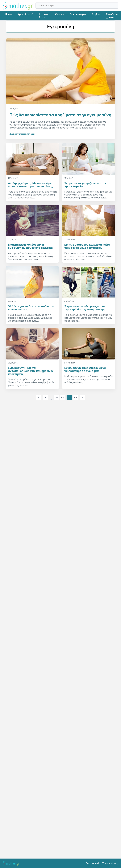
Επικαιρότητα (78, 14)
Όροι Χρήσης (110, 863)
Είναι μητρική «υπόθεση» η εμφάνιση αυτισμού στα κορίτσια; (31, 246)
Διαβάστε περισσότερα (22, 134)
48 (76, 397)
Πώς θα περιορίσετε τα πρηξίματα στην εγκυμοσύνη (60, 115)
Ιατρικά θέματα (44, 16)
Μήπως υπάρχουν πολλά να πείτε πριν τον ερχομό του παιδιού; (87, 246)
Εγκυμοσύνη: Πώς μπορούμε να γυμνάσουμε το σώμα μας (85, 369)
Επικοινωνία (93, 863)
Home (8, 14)
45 (56, 397)
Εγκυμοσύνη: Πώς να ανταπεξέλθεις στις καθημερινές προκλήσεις (31, 371)
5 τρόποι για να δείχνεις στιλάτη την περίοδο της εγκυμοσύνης (86, 308)
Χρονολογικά (25, 14)
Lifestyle (59, 14)
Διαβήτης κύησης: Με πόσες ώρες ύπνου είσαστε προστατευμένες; (31, 185)
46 (63, 397)
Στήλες (96, 14)
